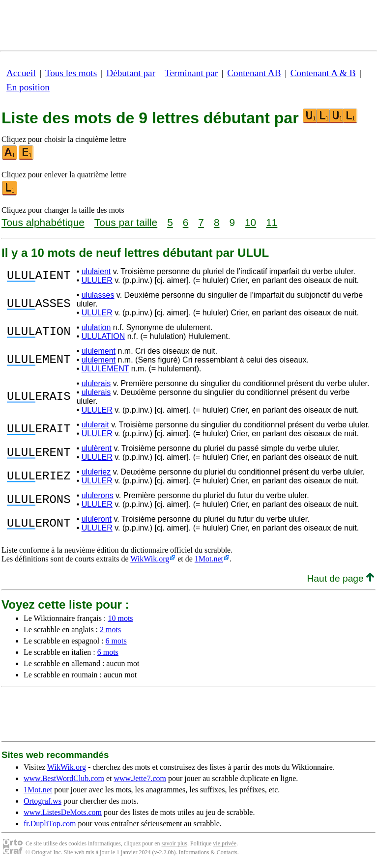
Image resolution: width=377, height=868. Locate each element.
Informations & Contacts (208, 852)
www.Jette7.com (140, 778)
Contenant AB (254, 73)
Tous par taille (126, 222)
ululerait (95, 425)
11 (272, 222)
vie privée (225, 843)
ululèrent (97, 448)
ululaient (96, 271)
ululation (96, 327)
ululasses (98, 295)
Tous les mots (71, 73)
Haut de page (340, 578)
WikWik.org (150, 559)
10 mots (120, 618)
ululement (99, 351)
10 (250, 222)
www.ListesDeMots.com (63, 812)
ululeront (97, 519)
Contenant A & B (323, 73)
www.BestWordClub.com (64, 778)
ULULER (97, 280)
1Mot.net (209, 559)
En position (28, 87)
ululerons (98, 495)
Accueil (21, 73)
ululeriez (96, 472)
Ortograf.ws (43, 801)
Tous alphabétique (43, 222)
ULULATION (103, 336)
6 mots (116, 641)
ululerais (96, 383)
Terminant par (191, 73)
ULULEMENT (105, 369)
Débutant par (131, 73)
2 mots (110, 630)
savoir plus (174, 843)
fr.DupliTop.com (50, 824)
